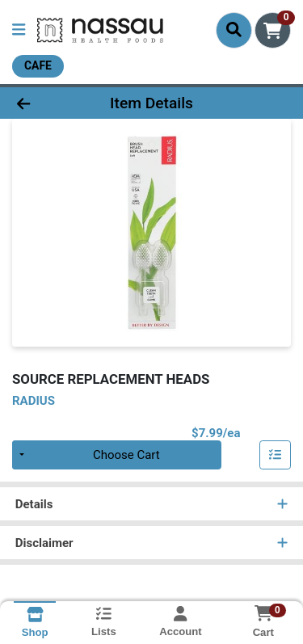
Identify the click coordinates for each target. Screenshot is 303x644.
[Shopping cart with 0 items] (273, 30)
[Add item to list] (276, 455)
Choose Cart (126, 455)
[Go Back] (47, 103)
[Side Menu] (19, 30)
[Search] (234, 30)
